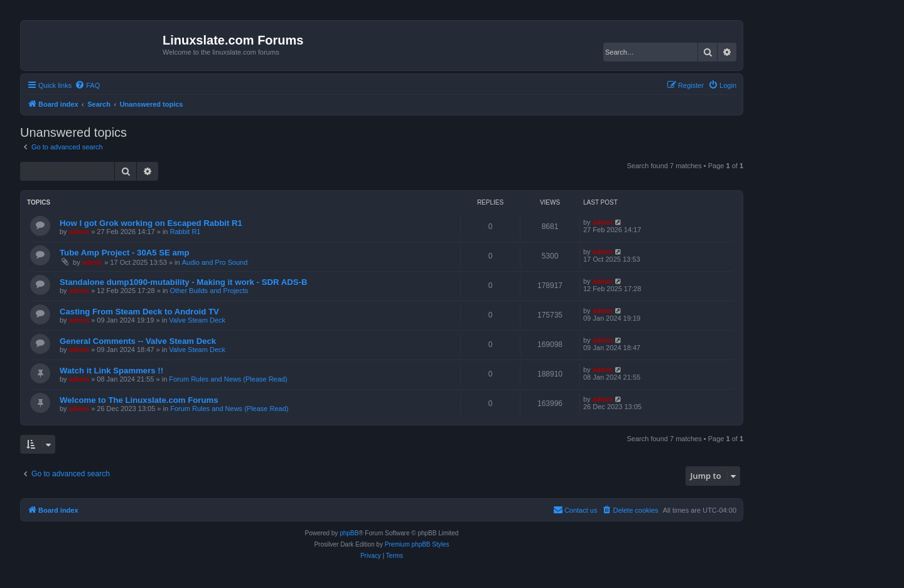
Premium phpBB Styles (417, 544)
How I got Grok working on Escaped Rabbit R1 (151, 223)
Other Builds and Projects (209, 291)
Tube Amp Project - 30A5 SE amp (125, 253)
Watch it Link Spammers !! (111, 371)
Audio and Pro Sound (215, 262)
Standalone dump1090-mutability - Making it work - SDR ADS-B (183, 282)
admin (79, 232)
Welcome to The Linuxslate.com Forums (139, 400)
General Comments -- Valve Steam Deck (138, 341)
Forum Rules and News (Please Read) (228, 379)
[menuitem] (87, 85)
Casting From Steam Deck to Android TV (139, 312)
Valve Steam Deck (197, 320)
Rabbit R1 (186, 232)
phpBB (349, 533)
